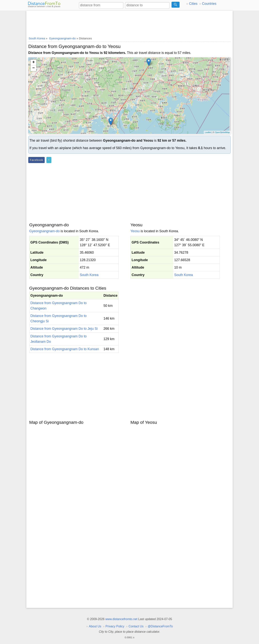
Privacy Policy (115, 626)
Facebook (36, 160)
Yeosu (135, 231)
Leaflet (208, 132)
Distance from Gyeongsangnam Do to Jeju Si (64, 329)
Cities (193, 4)
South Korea (89, 275)
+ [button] (34, 63)
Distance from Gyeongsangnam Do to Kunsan (65, 349)
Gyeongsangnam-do (44, 231)
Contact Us (136, 626)
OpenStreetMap (222, 132)
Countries (209, 4)
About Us (95, 626)
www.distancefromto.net (121, 619)
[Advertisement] (129, 22)
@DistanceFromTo (160, 626)
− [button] (34, 68)
